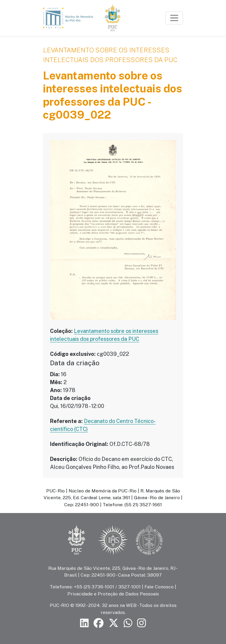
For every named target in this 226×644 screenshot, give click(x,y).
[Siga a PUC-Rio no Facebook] (99, 623)
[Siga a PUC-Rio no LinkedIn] (84, 623)
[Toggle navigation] (174, 18)
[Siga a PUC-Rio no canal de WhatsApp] (128, 623)
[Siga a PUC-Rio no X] (114, 623)
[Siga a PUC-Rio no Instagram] (142, 623)
